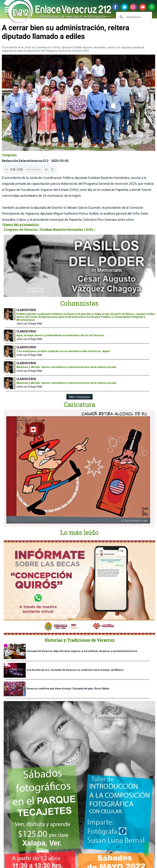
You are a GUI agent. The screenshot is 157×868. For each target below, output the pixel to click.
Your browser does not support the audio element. (29, 170)
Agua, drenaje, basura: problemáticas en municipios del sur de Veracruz (60, 335)
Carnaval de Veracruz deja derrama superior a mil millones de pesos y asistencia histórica (82, 651)
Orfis (89, 230)
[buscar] (133, 17)
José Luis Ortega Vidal (29, 324)
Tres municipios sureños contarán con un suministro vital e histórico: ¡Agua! (63, 351)
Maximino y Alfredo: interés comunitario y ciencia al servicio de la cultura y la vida (66, 367)
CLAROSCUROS (26, 310)
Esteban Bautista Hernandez (62, 230)
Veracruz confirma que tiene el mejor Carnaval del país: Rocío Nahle (68, 689)
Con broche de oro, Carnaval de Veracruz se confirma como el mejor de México (75, 670)
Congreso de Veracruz (21, 230)
